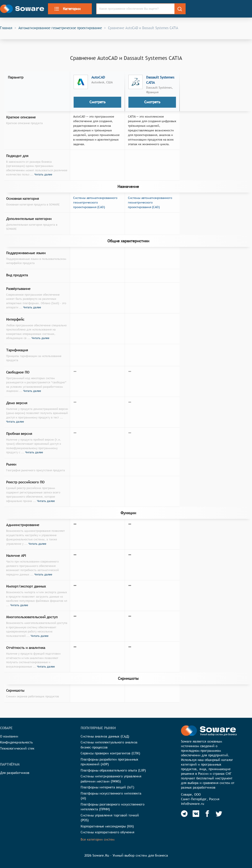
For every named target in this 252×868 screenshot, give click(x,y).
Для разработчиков (15, 773)
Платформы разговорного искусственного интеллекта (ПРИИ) (113, 807)
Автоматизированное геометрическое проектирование (60, 28)
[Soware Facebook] (207, 814)
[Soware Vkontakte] (196, 814)
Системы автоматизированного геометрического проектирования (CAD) (95, 202)
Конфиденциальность (16, 742)
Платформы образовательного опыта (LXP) (113, 770)
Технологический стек (17, 748)
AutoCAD (98, 77)
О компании (9, 736)
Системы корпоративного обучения (107, 832)
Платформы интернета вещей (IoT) (107, 787)
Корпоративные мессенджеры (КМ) (107, 826)
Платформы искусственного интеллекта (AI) (111, 796)
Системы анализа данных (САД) (105, 736)
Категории (67, 9)
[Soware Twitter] (219, 814)
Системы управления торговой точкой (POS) (110, 818)
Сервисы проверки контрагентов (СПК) (110, 753)
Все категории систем (98, 839)
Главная (6, 28)
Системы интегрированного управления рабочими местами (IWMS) (111, 779)
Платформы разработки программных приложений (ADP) (109, 762)
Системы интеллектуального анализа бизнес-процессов (109, 745)
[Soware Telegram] (184, 814)
